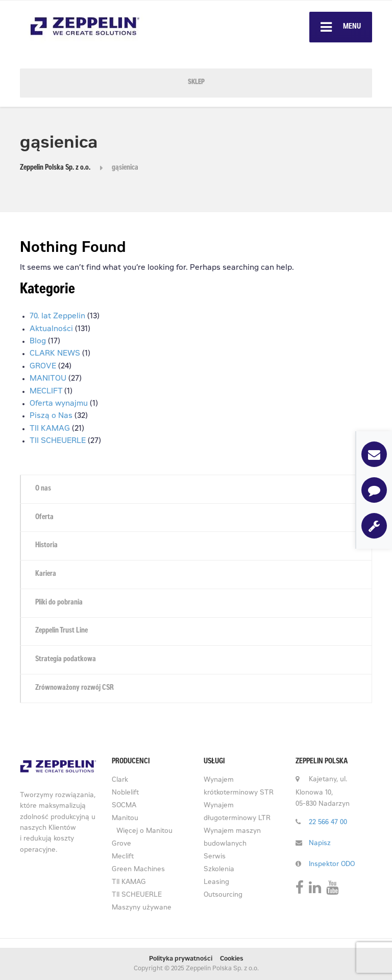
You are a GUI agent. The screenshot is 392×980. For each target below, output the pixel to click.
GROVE (43, 367)
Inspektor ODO (332, 865)
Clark (120, 780)
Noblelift (125, 793)
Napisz (320, 844)
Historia (46, 546)
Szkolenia (219, 870)
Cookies (232, 959)
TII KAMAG (50, 429)
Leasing (216, 883)
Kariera (46, 574)
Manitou (125, 819)
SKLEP (196, 83)
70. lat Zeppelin (57, 317)
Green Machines (138, 870)
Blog (38, 342)
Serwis (215, 857)
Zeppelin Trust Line (62, 631)
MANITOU (48, 379)
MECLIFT (46, 392)
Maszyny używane (142, 908)
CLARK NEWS (55, 354)
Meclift (123, 857)
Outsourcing (223, 895)
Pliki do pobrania (59, 603)
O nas (43, 489)
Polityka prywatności (181, 959)
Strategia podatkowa (66, 660)
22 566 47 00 (328, 823)
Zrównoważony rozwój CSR (75, 688)
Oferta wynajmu (59, 404)
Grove (121, 844)
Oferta (44, 518)
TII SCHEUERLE (58, 441)
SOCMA (124, 806)
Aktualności (51, 329)
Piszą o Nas (51, 416)
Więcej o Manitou (144, 832)
